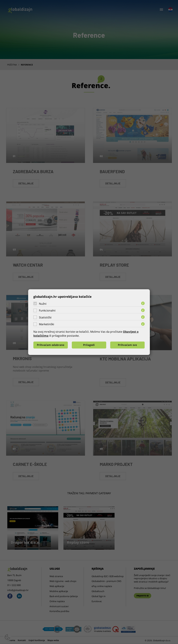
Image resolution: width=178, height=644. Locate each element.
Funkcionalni (47, 310)
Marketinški (46, 324)
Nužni (43, 303)
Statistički (45, 317)
